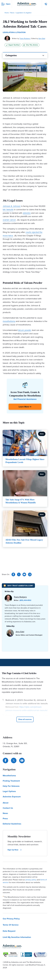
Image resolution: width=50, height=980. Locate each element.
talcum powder (25, 330)
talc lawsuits (8, 210)
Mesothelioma (9, 776)
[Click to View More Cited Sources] (25, 719)
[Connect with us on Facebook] (5, 760)
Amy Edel (42, 39)
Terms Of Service (11, 925)
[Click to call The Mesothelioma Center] (46, 4)
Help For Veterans (11, 786)
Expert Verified (13, 45)
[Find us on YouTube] (22, 760)
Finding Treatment (11, 781)
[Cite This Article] (30, 574)
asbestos (27, 213)
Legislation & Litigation (14, 32)
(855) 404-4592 (25, 600)
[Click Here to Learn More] (25, 407)
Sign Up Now (15, 850)
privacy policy (31, 880)
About (6, 803)
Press (5, 819)
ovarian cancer (9, 220)
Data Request (9, 931)
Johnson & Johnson (12, 206)
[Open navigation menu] (6, 4)
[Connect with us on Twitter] (14, 760)
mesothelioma (9, 321)
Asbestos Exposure (12, 797)
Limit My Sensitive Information (17, 937)
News (5, 813)
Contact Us (8, 808)
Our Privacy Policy (11, 919)
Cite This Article (31, 45)
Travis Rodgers (25, 39)
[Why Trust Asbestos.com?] (18, 586)
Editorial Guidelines (12, 824)
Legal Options (9, 791)
